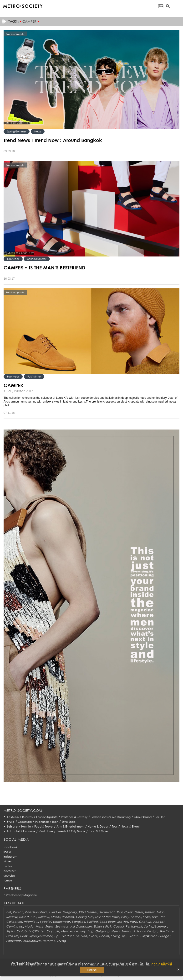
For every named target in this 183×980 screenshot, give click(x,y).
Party (125, 917)
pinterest (10, 871)
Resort (24, 917)
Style (11, 822)
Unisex (150, 912)
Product (68, 936)
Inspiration (42, 822)
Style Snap (69, 822)
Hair (155, 917)
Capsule (53, 931)
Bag (90, 931)
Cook (128, 912)
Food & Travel (44, 826)
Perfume (49, 941)
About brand (143, 817)
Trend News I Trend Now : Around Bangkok (53, 140)
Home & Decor (98, 826)
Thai (119, 912)
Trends (126, 931)
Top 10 (93, 831)
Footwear (13, 259)
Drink (24, 936)
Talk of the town (107, 917)
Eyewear (62, 926)
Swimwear (107, 912)
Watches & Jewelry (74, 817)
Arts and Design (145, 931)
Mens (40, 926)
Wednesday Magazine (21, 895)
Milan (161, 912)
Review (12, 917)
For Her (160, 817)
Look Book (107, 922)
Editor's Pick (102, 926)
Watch (133, 936)
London (55, 912)
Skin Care (166, 931)
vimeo (8, 861)
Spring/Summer (17, 131)
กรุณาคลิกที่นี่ (162, 964)
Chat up (145, 922)
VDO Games (88, 912)
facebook (10, 847)
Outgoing (70, 912)
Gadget (164, 936)
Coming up (15, 926)
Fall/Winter (34, 376)
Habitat (159, 922)
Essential (62, 831)
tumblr (8, 880)
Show (49, 926)
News (38, 131)
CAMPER (13, 385)
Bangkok (78, 922)
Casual (118, 926)
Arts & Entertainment (70, 826)
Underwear (61, 922)
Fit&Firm (12, 936)
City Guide (78, 831)
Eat (9, 912)
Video (105, 831)
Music (29, 926)
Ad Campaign (81, 926)
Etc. (33, 917)
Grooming (25, 822)
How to (26, 826)
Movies (123, 922)
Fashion (13, 817)
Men (64, 931)
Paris (133, 922)
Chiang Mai (84, 917)
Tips (57, 936)
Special (45, 922)
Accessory (78, 931)
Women (68, 917)
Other (139, 912)
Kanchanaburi (36, 912)
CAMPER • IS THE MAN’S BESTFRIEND (44, 267)
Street (56, 917)
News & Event (130, 826)
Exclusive (29, 831)
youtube (9, 876)
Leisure (12, 826)
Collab (21, 931)
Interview (31, 922)
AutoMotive (32, 941)
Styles (10, 931)
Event (93, 936)
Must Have (46, 831)
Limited (92, 922)
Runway (28, 817)
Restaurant (134, 926)
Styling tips (119, 936)
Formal (136, 917)
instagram (10, 857)
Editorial (13, 831)
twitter (8, 866)
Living (61, 941)
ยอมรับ (92, 970)
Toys (115, 826)
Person (18, 912)
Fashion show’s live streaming (111, 817)
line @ (7, 852)
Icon (55, 822)
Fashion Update (47, 817)
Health (104, 936)
